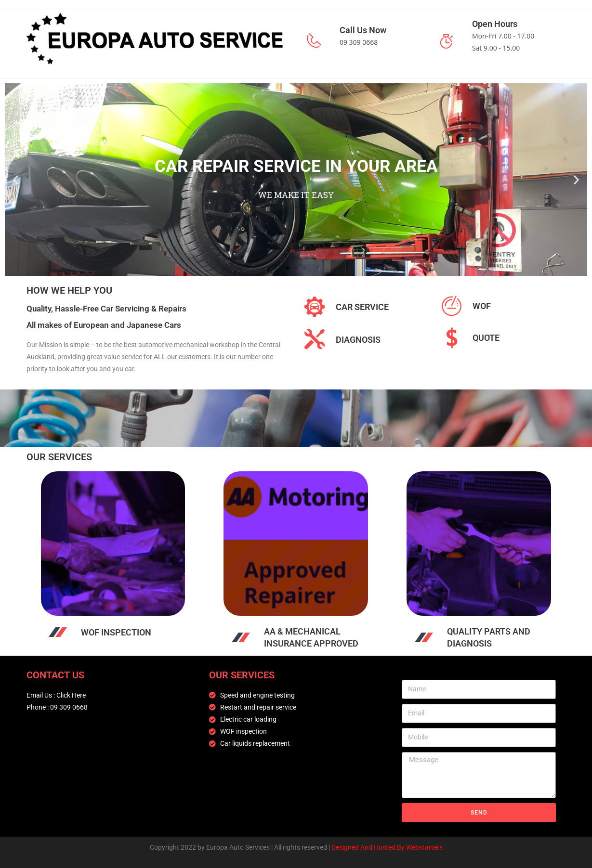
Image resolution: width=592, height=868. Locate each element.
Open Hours (495, 24)
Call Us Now (363, 30)
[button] (16, 179)
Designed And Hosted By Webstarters (387, 847)
